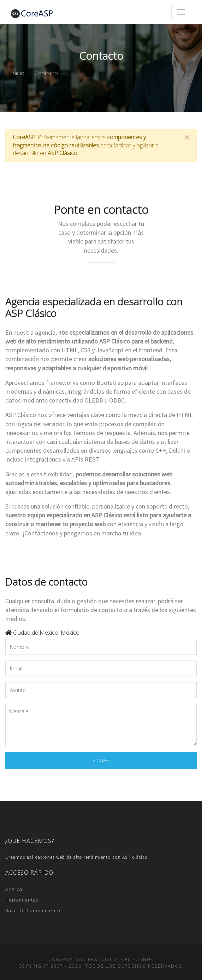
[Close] (187, 137)
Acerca (14, 889)
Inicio (18, 73)
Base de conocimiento (33, 910)
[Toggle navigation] (181, 12)
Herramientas (22, 900)
